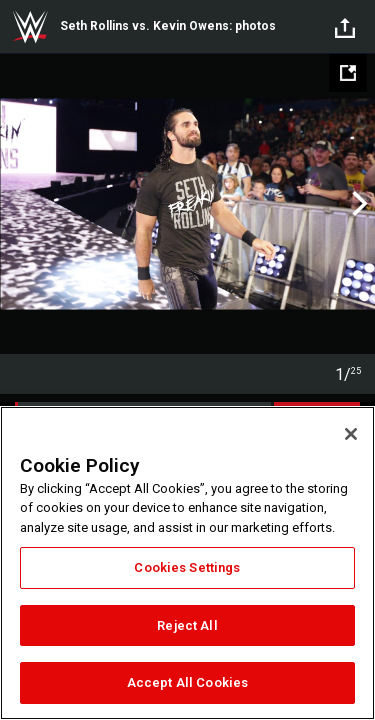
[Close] (351, 434)
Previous (17, 204)
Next (357, 204)
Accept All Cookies (187, 682)
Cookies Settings (187, 567)
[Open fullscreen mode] (348, 73)
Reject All (187, 625)
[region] (187, 563)
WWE (30, 27)
